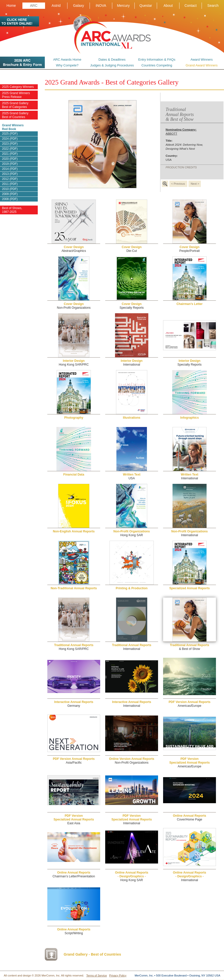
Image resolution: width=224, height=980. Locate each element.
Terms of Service (97, 975)
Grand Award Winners (202, 65)
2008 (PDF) (10, 199)
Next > (195, 184)
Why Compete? (67, 65)
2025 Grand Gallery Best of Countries (15, 115)
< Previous (178, 184)
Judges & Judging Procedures (112, 65)
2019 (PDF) (10, 164)
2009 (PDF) (10, 194)
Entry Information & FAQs (157, 60)
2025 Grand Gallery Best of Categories (15, 105)
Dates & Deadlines (112, 60)
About (168, 6)
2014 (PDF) (10, 169)
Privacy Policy (118, 975)
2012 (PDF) (10, 179)
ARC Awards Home (67, 60)
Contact (191, 6)
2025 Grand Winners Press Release (16, 95)
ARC (34, 6)
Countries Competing (157, 65)
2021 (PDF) (10, 154)
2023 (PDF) (10, 144)
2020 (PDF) (10, 159)
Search (213, 6)
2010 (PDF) (10, 189)
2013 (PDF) (10, 174)
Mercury (123, 6)
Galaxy (79, 6)
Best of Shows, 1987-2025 (12, 210)
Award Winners (202, 60)
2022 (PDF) (10, 149)
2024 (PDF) (10, 139)
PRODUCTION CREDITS (181, 167)
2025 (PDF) (10, 134)
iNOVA (101, 6)
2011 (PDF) (10, 184)
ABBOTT (181, 132)
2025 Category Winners (18, 87)
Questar (146, 6)
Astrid (56, 6)
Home (11, 6)
